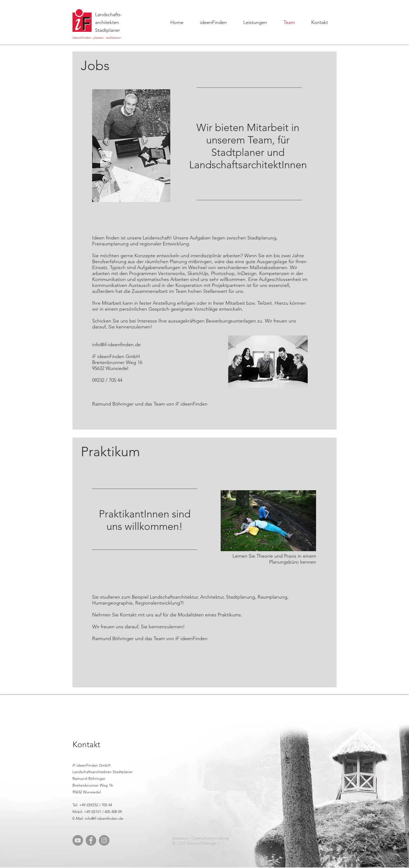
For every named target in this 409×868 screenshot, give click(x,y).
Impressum (180, 838)
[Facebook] (91, 840)
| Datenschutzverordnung (210, 838)
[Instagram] (104, 840)
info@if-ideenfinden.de (116, 345)
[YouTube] (78, 840)
